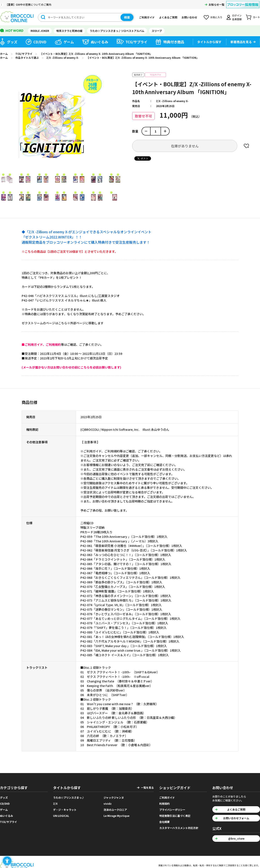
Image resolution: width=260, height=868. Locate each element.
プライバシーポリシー (172, 810)
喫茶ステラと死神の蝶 (69, 31)
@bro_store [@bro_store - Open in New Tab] (236, 838)
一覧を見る (147, 787)
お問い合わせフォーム (236, 818)
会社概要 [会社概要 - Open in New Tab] (164, 822)
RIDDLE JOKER (40, 31)
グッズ (12, 42)
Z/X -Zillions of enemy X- (172, 101)
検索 (127, 17)
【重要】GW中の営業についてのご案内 (28, 4)
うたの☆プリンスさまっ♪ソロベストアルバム (117, 31)
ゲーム (69, 42)
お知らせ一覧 (216, 4)
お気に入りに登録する (246, 146)
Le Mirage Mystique (116, 816)
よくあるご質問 (168, 17)
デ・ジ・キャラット (65, 810)
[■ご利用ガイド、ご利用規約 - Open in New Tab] (41, 344)
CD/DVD (40, 42)
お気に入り (216, 17)
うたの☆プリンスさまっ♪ (69, 797)
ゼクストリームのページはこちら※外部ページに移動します (63, 323)
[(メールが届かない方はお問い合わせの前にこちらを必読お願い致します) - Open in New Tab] (71, 367)
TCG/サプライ (136, 42)
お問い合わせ (189, 17)
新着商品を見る (241, 42)
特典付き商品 (174, 42)
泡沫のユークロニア (115, 810)
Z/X (55, 804)
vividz (108, 804)
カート (256, 17)
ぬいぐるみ (99, 42)
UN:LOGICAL (61, 816)
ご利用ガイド (147, 17)
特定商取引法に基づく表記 (175, 816)
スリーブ (157, 31)
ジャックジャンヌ (114, 797)
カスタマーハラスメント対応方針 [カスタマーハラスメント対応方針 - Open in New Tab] (179, 828)
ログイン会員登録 (237, 17)
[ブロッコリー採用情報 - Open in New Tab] (243, 2)
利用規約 (164, 804)
